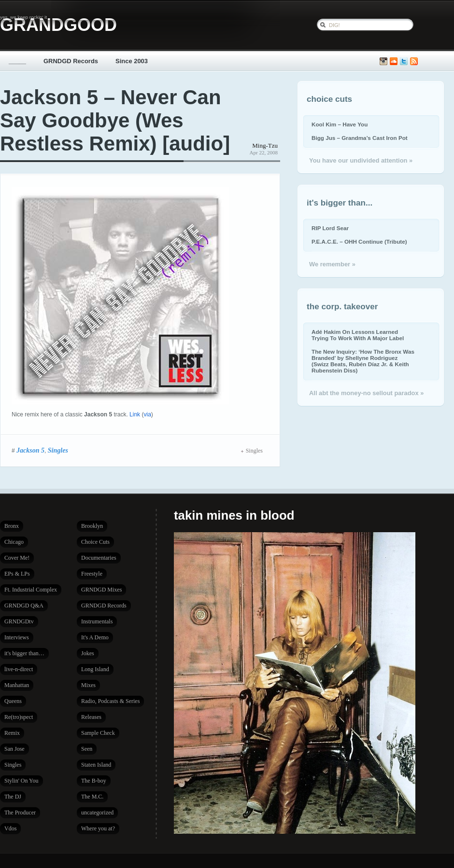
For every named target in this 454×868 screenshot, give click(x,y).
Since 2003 (132, 61)
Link (135, 414)
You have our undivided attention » (361, 160)
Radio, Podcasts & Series (110, 701)
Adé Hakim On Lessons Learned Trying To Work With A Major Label (358, 335)
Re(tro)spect (19, 717)
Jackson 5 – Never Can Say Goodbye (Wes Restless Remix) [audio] (115, 120)
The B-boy (94, 781)
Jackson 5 (30, 450)
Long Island (95, 669)
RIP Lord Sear (330, 228)
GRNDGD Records (71, 61)
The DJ (13, 797)
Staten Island (96, 765)
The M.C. (92, 797)
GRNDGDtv (19, 621)
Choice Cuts (95, 542)
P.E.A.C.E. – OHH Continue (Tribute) (359, 241)
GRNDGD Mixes (101, 590)
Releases (91, 717)
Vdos (10, 828)
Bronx (12, 526)
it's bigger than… (24, 653)
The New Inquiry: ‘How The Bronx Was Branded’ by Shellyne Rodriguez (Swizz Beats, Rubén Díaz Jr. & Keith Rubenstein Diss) (363, 361)
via (147, 414)
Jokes (88, 653)
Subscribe (414, 62)
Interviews (17, 637)
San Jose (14, 749)
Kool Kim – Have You (340, 124)
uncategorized (97, 813)
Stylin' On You (21, 781)
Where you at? (98, 828)
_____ (17, 61)
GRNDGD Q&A (24, 606)
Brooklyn (92, 526)
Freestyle (92, 574)
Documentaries (99, 558)
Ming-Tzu (265, 145)
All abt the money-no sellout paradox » (366, 393)
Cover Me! (17, 558)
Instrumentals (97, 621)
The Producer (20, 813)
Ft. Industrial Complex (31, 590)
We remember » (332, 264)
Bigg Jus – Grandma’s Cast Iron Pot (360, 138)
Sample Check (98, 733)
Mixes (88, 685)
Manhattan (17, 685)
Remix (12, 733)
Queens (13, 701)
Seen (87, 749)
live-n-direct (19, 669)
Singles (58, 450)
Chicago (14, 542)
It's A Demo (95, 637)
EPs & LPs (17, 574)
